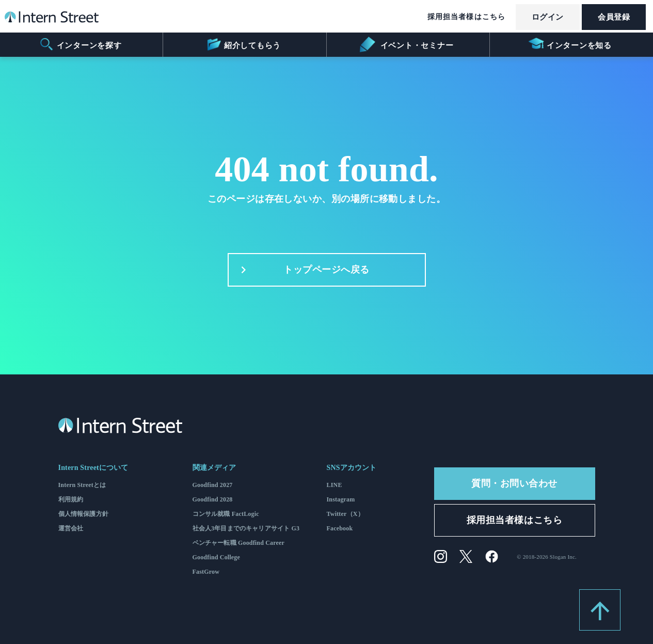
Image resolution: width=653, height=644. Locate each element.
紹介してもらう (243, 44)
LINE (335, 485)
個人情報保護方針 (83, 514)
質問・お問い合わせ (514, 483)
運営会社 (71, 528)
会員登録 (614, 17)
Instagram (341, 499)
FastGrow (206, 572)
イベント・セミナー (407, 44)
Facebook (340, 528)
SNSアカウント (352, 468)
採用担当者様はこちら (466, 17)
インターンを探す (80, 44)
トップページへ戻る (302, 270)
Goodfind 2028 (213, 499)
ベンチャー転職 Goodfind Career (239, 543)
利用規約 (71, 499)
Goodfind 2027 (213, 485)
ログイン (548, 17)
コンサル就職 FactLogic (226, 514)
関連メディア (214, 468)
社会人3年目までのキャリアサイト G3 (246, 528)
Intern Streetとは (82, 485)
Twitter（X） (345, 514)
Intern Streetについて (93, 468)
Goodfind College (217, 557)
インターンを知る (570, 44)
